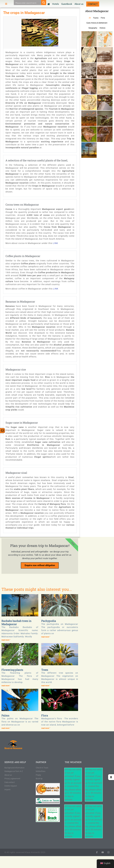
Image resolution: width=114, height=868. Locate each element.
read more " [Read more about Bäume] (46, 686)
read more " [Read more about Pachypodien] (46, 637)
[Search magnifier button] (44, 3)
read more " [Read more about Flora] (46, 728)
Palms (5, 715)
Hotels (56, 4)
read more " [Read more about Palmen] (6, 728)
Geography (93, 28)
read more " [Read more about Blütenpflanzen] (6, 686)
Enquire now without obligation (40, 565)
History (102, 28)
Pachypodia (49, 621)
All (90, 18)
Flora (103, 18)
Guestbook (67, 4)
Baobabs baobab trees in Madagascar (16, 622)
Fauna (96, 18)
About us (79, 4)
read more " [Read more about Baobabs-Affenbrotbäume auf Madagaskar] (6, 640)
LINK (55, 243)
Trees (45, 670)
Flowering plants (12, 670)
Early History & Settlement (97, 23)
